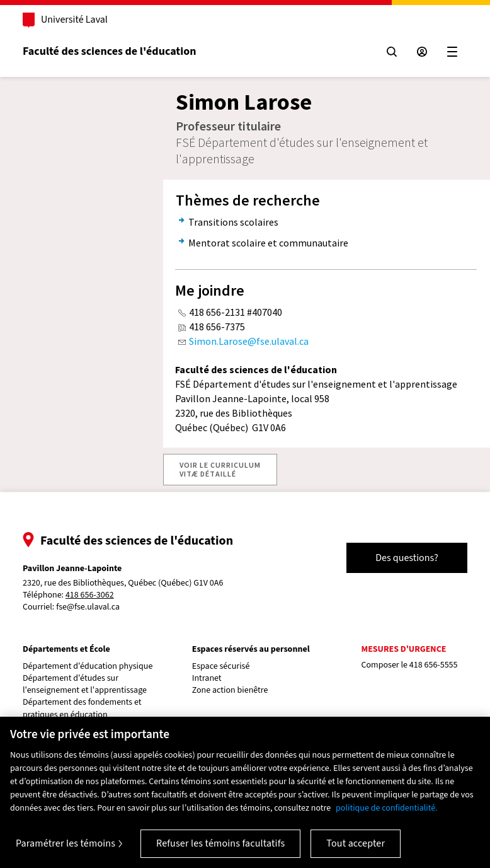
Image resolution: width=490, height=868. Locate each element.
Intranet (207, 679)
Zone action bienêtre (230, 691)
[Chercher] (392, 52)
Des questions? (407, 558)
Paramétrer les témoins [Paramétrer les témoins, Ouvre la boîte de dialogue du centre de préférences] (66, 843)
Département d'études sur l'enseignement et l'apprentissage (85, 685)
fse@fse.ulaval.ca (88, 607)
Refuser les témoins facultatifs (220, 843)
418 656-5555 (434, 665)
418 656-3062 (90, 595)
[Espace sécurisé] (422, 52)
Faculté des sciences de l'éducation (109, 51)
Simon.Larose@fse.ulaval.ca (249, 341)
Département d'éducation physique (88, 667)
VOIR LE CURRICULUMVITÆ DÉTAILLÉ (220, 469)
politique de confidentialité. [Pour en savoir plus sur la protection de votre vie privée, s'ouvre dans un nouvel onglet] (387, 808)
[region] (245, 792)
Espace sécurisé (221, 667)
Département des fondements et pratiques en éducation (82, 709)
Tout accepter (356, 843)
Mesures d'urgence (404, 649)
